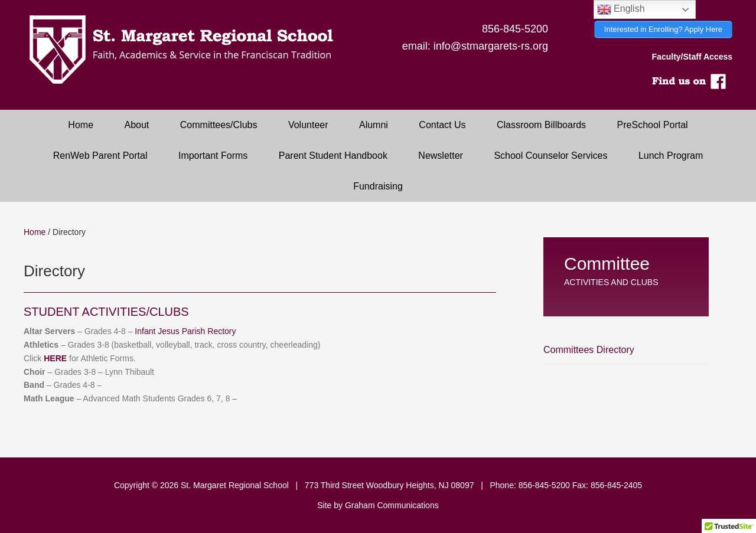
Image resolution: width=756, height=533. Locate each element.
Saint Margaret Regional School (189, 50)
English (621, 9)
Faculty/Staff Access (692, 57)
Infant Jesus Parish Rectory (185, 331)
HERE (55, 358)
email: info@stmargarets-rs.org (475, 46)
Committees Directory (589, 350)
